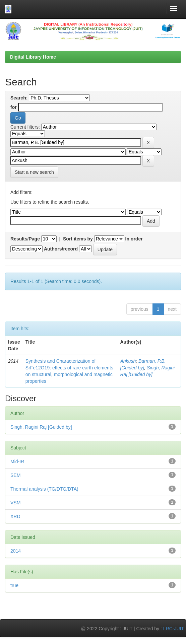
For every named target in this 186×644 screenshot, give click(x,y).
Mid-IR (17, 461)
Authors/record (61, 249)
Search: (19, 98)
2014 (16, 551)
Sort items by (78, 239)
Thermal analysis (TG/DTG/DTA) (44, 489)
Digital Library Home (33, 57)
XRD (15, 516)
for (14, 107)
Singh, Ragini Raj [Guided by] (41, 427)
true (14, 585)
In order (134, 239)
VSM (15, 503)
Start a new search (34, 172)
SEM (15, 475)
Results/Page (25, 239)
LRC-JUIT (174, 629)
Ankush (128, 361)
